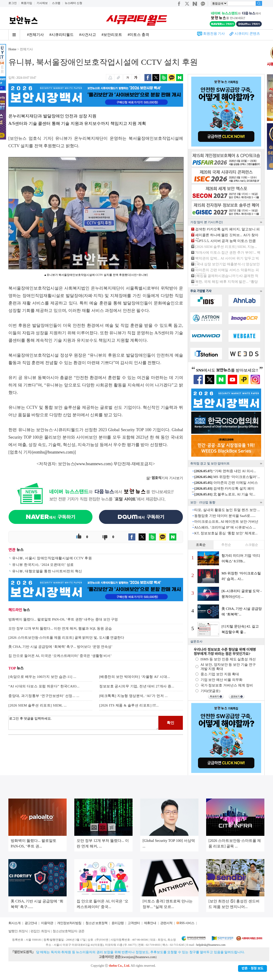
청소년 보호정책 (96, 923)
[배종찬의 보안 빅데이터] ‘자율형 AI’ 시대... (135, 677)
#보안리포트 (112, 35)
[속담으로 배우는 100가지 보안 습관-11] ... (42, 677)
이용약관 (47, 923)
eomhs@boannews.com (53, 452)
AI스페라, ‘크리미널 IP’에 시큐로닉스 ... (225, 527)
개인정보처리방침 (69, 923)
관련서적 (166, 923)
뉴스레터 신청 (73, 3)
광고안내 (31, 923)
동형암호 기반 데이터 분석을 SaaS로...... (225, 516)
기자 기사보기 (165, 478)
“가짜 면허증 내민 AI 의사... (225, 471)
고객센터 (134, 923)
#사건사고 (88, 35)
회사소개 (14, 923)
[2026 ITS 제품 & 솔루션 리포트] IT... (129, 705)
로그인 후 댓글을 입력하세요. (83, 723)
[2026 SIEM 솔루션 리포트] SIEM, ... (38, 705)
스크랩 (56, 3)
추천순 (226, 545)
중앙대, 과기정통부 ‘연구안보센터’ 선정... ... (44, 696)
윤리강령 (118, 923)
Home (12, 49)
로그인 (13, 3)
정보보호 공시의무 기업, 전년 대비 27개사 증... (137, 686)
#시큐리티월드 (61, 35)
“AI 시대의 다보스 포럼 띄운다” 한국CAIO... (44, 686)
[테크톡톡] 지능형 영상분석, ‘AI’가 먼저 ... (133, 696)
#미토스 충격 (138, 35)
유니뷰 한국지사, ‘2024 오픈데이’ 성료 (43, 565)
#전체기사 (35, 35)
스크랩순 (252, 545)
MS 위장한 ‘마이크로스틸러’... (227, 477)
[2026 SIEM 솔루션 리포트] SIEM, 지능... (226, 247)
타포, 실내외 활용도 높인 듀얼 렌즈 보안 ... (227, 510)
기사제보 (42, 3)
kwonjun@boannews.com (138, 957)
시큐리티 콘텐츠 (247, 34)
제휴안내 (150, 923)
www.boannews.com (94, 464)
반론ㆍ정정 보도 (253, 968)
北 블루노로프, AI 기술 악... (225, 494)
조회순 (201, 545)
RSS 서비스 (187, 923)
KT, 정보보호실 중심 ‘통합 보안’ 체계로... (226, 533)
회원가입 (27, 3)
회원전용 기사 (214, 34)
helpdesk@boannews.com (211, 945)
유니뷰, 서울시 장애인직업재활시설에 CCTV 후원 (52, 558)
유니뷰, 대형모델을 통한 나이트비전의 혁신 (47, 571)
